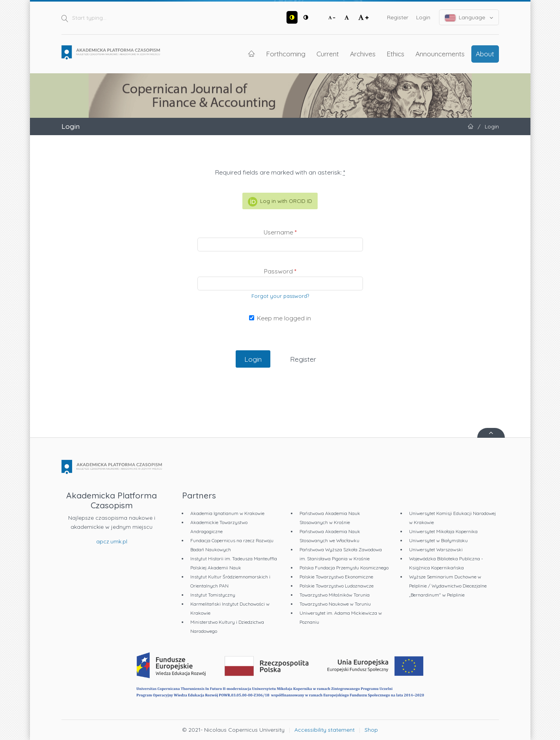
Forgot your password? (280, 296)
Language (469, 18)
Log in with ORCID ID (280, 202)
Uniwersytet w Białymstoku (438, 540)
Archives (363, 54)
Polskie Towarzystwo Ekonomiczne (336, 577)
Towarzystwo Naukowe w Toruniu (335, 604)
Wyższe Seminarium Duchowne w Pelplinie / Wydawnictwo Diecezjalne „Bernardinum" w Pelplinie (448, 586)
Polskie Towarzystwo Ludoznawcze (337, 586)
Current (328, 54)
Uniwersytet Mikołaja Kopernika (443, 531)
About (485, 54)
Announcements (440, 54)
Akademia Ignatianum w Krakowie (227, 513)
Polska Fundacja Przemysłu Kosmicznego (344, 568)
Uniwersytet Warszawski (436, 549)
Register (398, 17)
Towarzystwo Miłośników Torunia (335, 595)
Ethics (395, 54)
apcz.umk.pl (112, 541)
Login (423, 17)
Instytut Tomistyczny (213, 595)
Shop (371, 730)
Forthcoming (286, 54)
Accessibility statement (325, 730)
